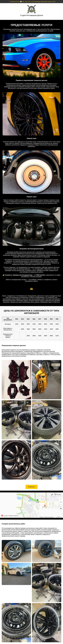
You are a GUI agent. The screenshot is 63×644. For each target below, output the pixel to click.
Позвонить (31, 487)
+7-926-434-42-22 (14, 2)
